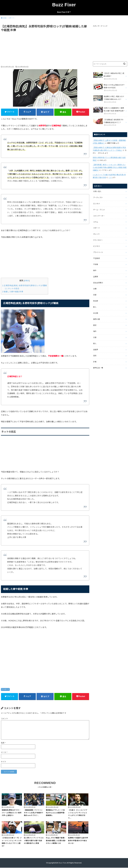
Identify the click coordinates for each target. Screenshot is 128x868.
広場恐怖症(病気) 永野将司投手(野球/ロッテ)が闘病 (25, 286)
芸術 (95, 356)
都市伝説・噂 (98, 368)
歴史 (95, 325)
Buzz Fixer (64, 5)
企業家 (96, 277)
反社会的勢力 (98, 283)
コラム (96, 222)
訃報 (95, 362)
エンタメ (96, 204)
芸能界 (96, 350)
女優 (95, 289)
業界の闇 (96, 319)
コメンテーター (99, 216)
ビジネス (96, 246)
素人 (95, 344)
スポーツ (6, 689)
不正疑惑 (96, 258)
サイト (4, 762)
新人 (95, 307)
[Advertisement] (45, 49)
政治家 (96, 301)
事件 (95, 271)
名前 (3, 743)
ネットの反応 (12, 289)
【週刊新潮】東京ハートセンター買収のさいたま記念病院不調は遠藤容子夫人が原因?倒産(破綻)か (110, 167)
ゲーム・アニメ (99, 210)
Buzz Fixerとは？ (64, 12)
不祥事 (96, 264)
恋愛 (95, 295)
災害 (95, 337)
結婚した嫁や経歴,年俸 (13, 292)
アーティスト (98, 198)
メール (4, 752)
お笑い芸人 (97, 191)
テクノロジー (98, 240)
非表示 (27, 281)
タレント (96, 234)
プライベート (98, 252)
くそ (110, 177)
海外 (95, 331)
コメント (4, 719)
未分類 (96, 313)
